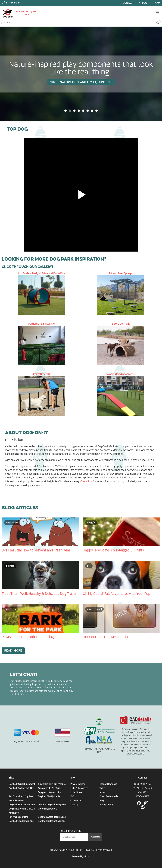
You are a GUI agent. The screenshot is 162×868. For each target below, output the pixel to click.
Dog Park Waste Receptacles (52, 817)
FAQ (72, 796)
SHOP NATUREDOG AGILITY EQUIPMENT (81, 82)
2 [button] (74, 111)
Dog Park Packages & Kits (21, 788)
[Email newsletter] (74, 837)
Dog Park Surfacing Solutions (52, 821)
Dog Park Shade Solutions (21, 821)
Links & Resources (79, 788)
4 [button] (83, 111)
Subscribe (95, 837)
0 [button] (65, 111)
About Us (104, 792)
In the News (76, 792)
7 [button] (97, 111)
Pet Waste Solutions (19, 817)
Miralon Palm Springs (121, 273)
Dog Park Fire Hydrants (49, 796)
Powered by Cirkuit (81, 856)
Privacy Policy (106, 805)
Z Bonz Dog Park (121, 324)
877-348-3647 (143, 796)
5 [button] (88, 111)
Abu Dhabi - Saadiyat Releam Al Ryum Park (41, 273)
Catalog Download (108, 784)
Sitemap (74, 805)
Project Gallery (78, 784)
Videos (103, 788)
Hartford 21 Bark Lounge (41, 324)
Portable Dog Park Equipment (52, 805)
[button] (150, 74)
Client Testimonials (109, 796)
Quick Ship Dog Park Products (52, 784)
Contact (128, 3)
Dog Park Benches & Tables (22, 805)
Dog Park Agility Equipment (22, 784)
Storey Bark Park (41, 374)
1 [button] (70, 111)
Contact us (86, 481)
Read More (13, 651)
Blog (102, 800)
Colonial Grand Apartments (121, 374)
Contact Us (76, 800)
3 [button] (79, 111)
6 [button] (92, 111)
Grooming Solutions (47, 809)
